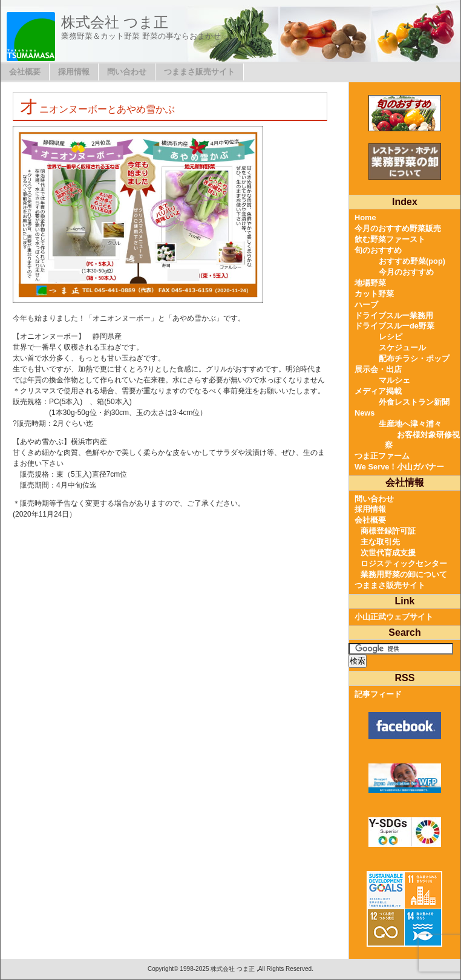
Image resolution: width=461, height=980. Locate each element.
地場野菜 (370, 283)
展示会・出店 (378, 369)
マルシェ (394, 380)
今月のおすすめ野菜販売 (398, 228)
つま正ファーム (382, 456)
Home (365, 217)
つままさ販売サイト (199, 72)
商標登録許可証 (388, 531)
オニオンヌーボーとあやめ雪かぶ (97, 109)
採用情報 (74, 72)
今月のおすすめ (406, 272)
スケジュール (402, 348)
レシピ (391, 337)
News (365, 413)
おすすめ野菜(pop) (412, 261)
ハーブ (366, 305)
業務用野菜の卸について (404, 574)
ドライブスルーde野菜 (394, 326)
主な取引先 (380, 542)
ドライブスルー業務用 (394, 315)
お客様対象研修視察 (422, 440)
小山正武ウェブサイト (394, 617)
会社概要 (25, 72)
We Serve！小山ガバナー (399, 467)
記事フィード (378, 694)
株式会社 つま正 (115, 22)
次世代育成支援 (388, 553)
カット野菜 (374, 294)
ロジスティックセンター (404, 563)
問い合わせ (127, 72)
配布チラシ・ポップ (414, 358)
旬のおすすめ (378, 250)
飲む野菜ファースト (390, 239)
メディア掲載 (378, 391)
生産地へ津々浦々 (410, 424)
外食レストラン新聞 (414, 402)
